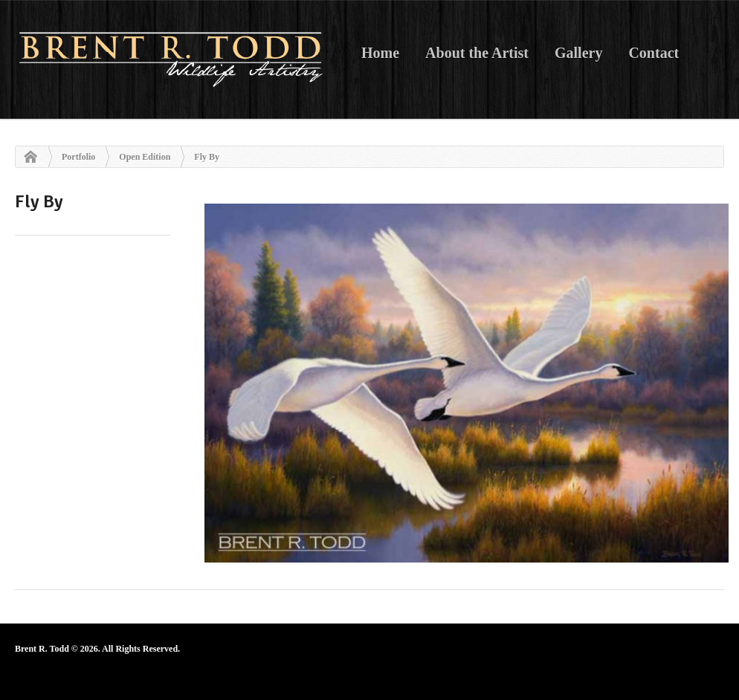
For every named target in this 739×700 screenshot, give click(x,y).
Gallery (578, 53)
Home (380, 53)
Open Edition (145, 157)
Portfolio (78, 157)
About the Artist (477, 53)
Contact (654, 53)
